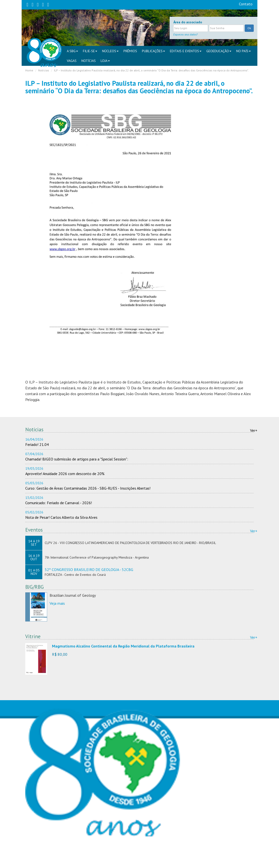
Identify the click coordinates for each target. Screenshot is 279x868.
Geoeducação (219, 51)
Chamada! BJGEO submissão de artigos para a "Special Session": (77, 459)
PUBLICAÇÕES (153, 51)
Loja (105, 61)
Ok (249, 28)
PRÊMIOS (130, 51)
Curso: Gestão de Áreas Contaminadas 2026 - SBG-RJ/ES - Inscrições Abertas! (88, 488)
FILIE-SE (90, 51)
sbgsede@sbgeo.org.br (106, 860)
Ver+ (254, 430)
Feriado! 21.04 (37, 444)
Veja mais (57, 603)
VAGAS (72, 61)
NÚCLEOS (110, 51)
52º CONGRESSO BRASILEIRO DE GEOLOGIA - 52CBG (89, 570)
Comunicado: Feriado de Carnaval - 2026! (59, 503)
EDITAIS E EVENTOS (186, 51)
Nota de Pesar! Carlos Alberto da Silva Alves (61, 517)
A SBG (72, 51)
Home (29, 70)
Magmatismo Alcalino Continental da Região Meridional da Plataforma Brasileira (123, 646)
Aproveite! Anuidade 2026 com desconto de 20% (65, 474)
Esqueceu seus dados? (185, 34)
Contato (246, 4)
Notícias (89, 61)
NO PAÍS (244, 51)
